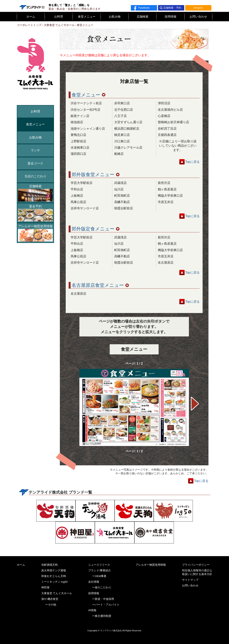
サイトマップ (190, 580)
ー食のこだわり (102, 587)
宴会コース (35, 163)
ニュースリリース (99, 565)
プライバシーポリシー (196, 565)
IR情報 (92, 610)
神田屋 (45, 587)
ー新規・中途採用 (103, 599)
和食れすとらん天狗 (54, 576)
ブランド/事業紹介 (100, 570)
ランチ (35, 150)
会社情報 (94, 582)
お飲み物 (115, 17)
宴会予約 (35, 213)
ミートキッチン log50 (54, 582)
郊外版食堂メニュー (96, 174)
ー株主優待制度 (102, 616)
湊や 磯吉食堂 (50, 599)
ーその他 (51, 605)
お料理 (59, 17)
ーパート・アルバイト (106, 605)
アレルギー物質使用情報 (35, 233)
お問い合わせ (198, 17)
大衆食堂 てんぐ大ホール (57, 593)
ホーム (31, 17)
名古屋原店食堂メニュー (100, 285)
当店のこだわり (35, 176)
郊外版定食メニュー (96, 229)
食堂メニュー (87, 17)
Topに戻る (192, 162)
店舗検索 (143, 17)
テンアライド (32, 6)
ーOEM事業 (99, 576)
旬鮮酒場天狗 (49, 565)
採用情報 (171, 17)
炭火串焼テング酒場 (54, 570)
